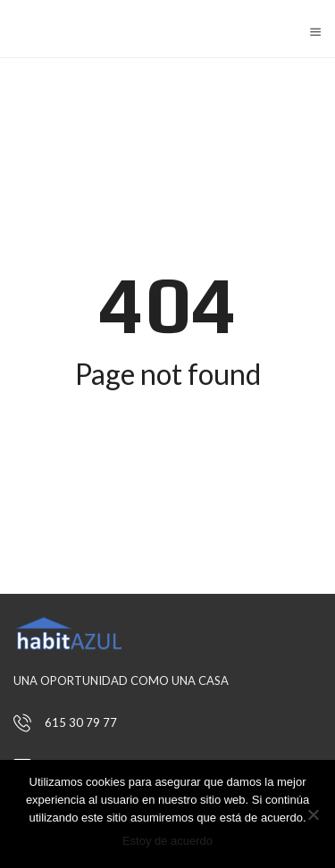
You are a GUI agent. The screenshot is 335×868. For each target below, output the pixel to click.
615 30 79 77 (81, 722)
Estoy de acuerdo (167, 841)
